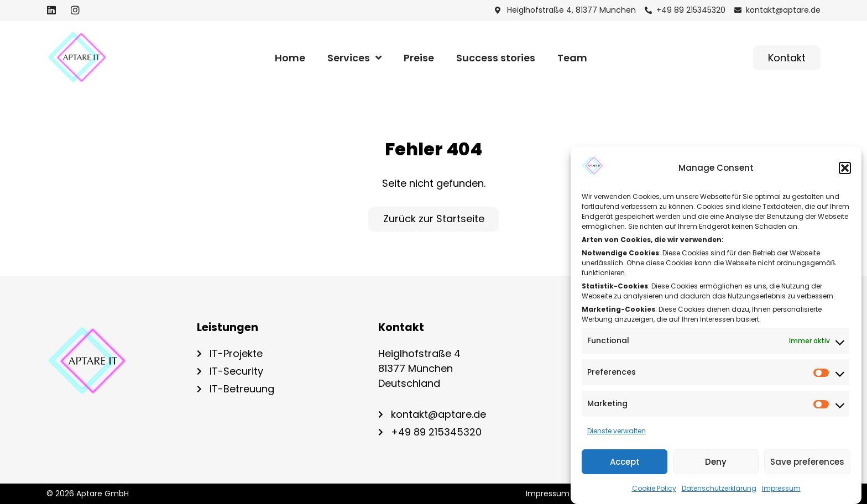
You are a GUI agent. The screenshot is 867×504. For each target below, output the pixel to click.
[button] (845, 168)
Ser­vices (354, 58)
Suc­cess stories (496, 58)
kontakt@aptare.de (438, 414)
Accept (625, 462)
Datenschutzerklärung (719, 488)
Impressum (781, 488)
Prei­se (419, 58)
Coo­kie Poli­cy (654, 488)
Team (572, 58)
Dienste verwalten (617, 431)
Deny (716, 462)
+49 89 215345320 (436, 432)
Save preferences (807, 462)
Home (290, 58)
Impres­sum (548, 494)
